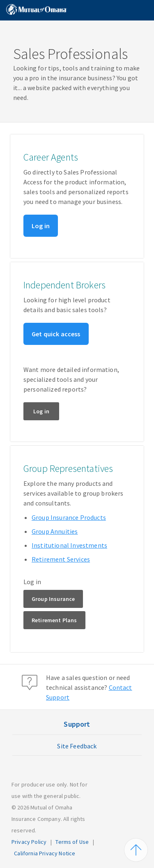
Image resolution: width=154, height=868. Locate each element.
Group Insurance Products (69, 517)
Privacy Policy (29, 842)
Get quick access (56, 334)
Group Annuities (55, 531)
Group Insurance (53, 599)
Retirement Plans (54, 620)
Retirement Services (61, 559)
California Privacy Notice (45, 853)
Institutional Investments (69, 545)
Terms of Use (72, 842)
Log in (41, 226)
